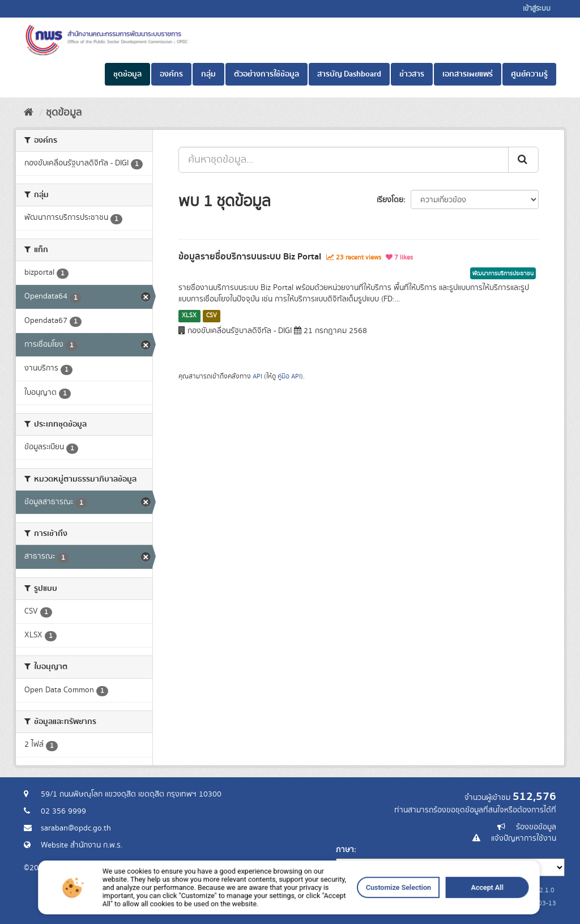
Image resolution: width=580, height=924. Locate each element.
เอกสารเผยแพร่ (468, 74)
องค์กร (171, 74)
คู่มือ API (289, 376)
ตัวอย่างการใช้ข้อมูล (266, 74)
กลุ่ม (208, 74)
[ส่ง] (523, 160)
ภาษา (345, 850)
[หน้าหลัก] (29, 113)
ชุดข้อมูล (127, 74)
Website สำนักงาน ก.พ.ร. (82, 845)
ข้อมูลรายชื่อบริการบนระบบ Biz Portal (250, 257)
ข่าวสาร (412, 74)
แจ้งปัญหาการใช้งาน (524, 838)
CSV (212, 316)
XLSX (189, 316)
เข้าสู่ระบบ (537, 9)
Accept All (427, 904)
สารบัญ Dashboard (349, 74)
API (257, 376)
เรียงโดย (390, 200)
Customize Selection (362, 904)
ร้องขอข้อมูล (536, 827)
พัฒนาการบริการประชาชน (503, 274)
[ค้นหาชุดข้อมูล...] (344, 160)
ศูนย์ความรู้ (529, 74)
